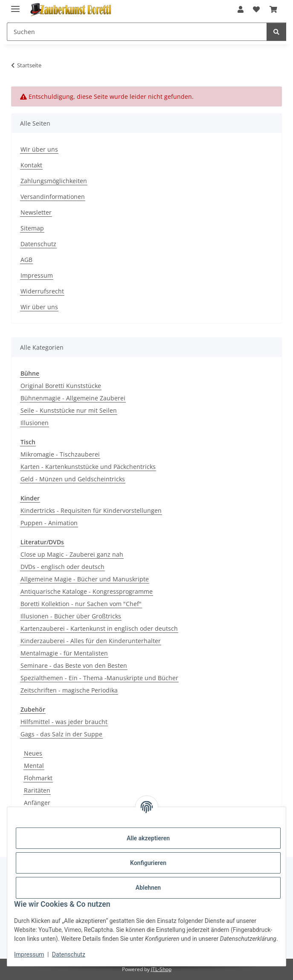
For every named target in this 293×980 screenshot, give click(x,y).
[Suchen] (276, 32)
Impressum (29, 954)
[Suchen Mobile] (137, 32)
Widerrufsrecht (42, 291)
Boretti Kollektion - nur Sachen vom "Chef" (81, 604)
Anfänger (37, 803)
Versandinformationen (53, 197)
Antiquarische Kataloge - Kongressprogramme (87, 591)
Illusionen (35, 423)
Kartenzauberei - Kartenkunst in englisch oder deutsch (99, 628)
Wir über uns (39, 149)
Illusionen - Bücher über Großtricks (71, 616)
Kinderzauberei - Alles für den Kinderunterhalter (91, 641)
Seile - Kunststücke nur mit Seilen (69, 410)
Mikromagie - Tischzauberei (60, 454)
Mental (34, 766)
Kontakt (31, 165)
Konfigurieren (148, 863)
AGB (26, 260)
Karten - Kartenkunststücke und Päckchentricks (88, 467)
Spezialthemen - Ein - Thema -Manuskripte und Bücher (99, 678)
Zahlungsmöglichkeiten (54, 181)
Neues (33, 753)
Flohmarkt (38, 778)
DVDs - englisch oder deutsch (62, 567)
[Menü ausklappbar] (15, 5)
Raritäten (37, 790)
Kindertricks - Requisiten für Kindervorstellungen (91, 510)
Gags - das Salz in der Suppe (61, 734)
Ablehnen (148, 888)
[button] (241, 9)
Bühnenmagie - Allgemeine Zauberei (73, 398)
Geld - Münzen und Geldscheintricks (73, 479)
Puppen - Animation (49, 523)
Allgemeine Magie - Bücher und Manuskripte (85, 579)
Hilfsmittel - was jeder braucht (64, 722)
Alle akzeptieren (148, 838)
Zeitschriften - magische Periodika (69, 690)
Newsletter (36, 212)
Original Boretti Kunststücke (61, 386)
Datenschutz (69, 954)
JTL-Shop (161, 969)
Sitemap (32, 228)
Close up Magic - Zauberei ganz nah (72, 554)
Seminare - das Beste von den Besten (74, 665)
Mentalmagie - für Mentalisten (64, 653)
